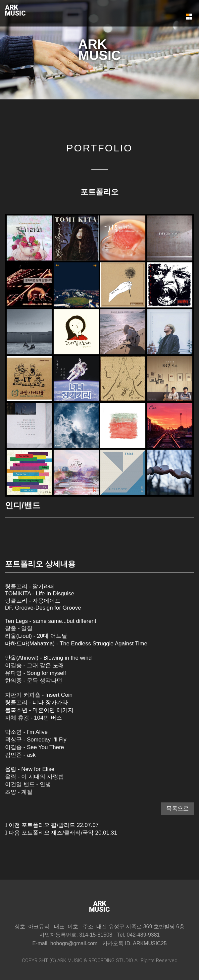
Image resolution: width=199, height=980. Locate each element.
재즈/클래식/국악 (72, 833)
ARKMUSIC (15, 10)
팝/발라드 (63, 825)
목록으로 (177, 809)
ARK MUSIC (70, 960)
